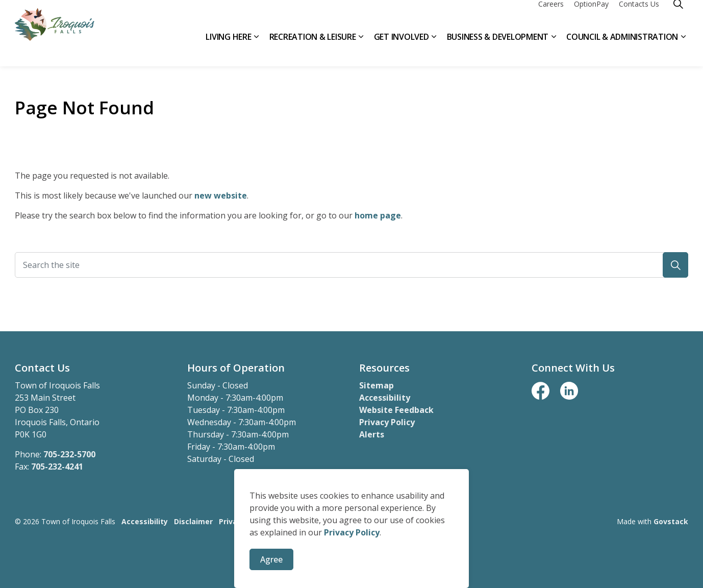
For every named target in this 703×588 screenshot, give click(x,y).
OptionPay (591, 17)
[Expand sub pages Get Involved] (434, 50)
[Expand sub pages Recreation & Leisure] (361, 50)
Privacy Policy (352, 533)
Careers (551, 17)
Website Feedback (396, 410)
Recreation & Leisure (313, 50)
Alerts (372, 434)
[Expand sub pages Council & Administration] (683, 50)
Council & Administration (622, 50)
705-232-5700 (69, 454)
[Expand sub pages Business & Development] (554, 50)
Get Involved (401, 50)
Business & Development (498, 50)
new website (221, 195)
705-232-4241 (57, 467)
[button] (675, 265)
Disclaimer (193, 521)
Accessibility (385, 398)
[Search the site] (351, 265)
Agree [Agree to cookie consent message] (271, 560)
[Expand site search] (678, 17)
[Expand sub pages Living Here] (257, 50)
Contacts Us (639, 17)
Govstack (671, 521)
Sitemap (376, 385)
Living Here (228, 50)
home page (378, 215)
